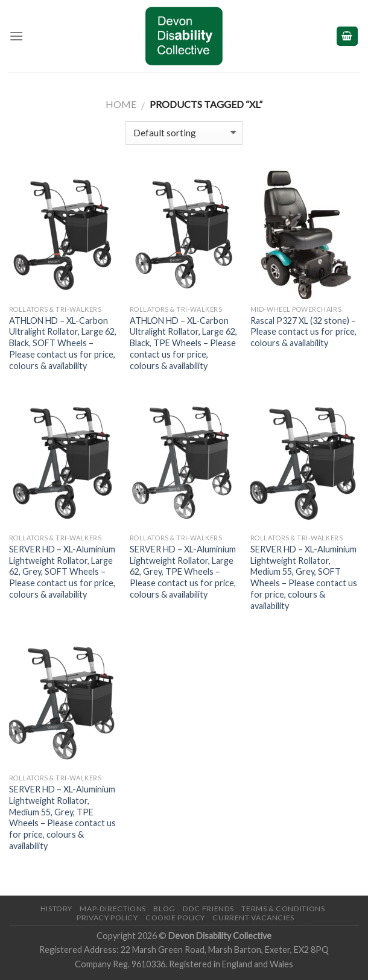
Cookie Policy (175, 918)
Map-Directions (113, 909)
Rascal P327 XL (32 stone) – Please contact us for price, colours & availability (303, 332)
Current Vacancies (253, 918)
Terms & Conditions (283, 909)
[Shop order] (184, 133)
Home (121, 104)
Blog (164, 909)
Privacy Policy (107, 918)
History (56, 909)
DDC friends (208, 909)
